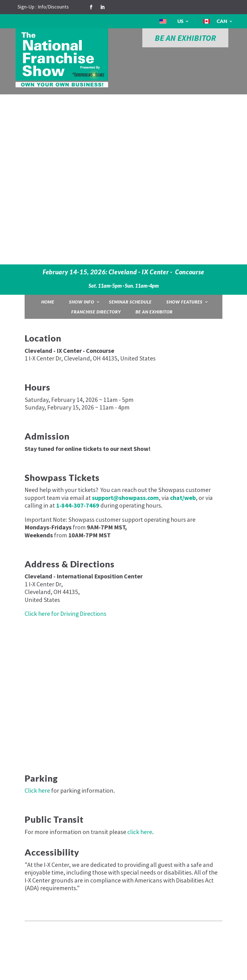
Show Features (184, 302)
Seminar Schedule (130, 302)
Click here (37, 790)
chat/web (183, 498)
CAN (222, 21)
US (180, 21)
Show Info (82, 302)
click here (140, 832)
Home (48, 302)
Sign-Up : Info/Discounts (43, 7)
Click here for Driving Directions (65, 614)
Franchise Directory (96, 312)
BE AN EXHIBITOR (185, 38)
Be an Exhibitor (154, 312)
